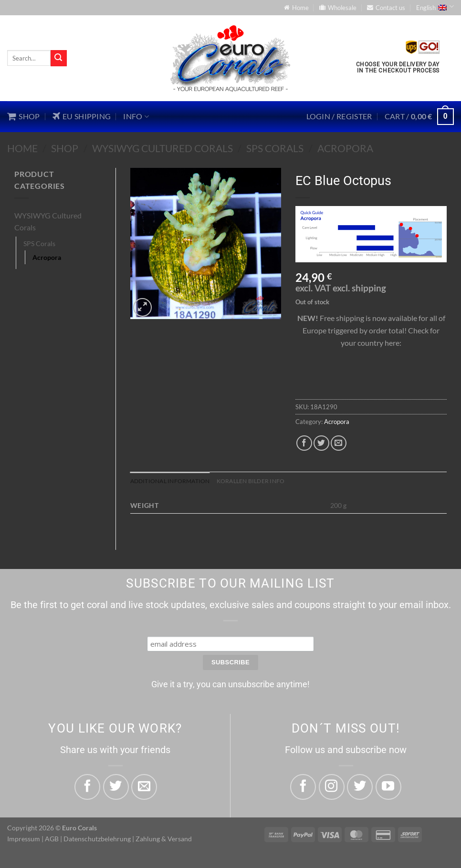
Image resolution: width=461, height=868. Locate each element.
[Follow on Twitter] (360, 787)
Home (22, 148)
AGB (52, 840)
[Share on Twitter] (321, 443)
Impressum (24, 840)
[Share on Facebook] (304, 443)
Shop (65, 148)
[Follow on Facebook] (303, 787)
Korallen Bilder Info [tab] (260, 481)
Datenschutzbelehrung (97, 840)
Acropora (345, 148)
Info (136, 116)
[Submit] (59, 58)
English (435, 7)
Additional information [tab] (173, 481)
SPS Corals (275, 148)
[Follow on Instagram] (332, 787)
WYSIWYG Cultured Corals (162, 148)
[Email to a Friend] (339, 443)
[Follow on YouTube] (388, 787)
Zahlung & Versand (164, 840)
